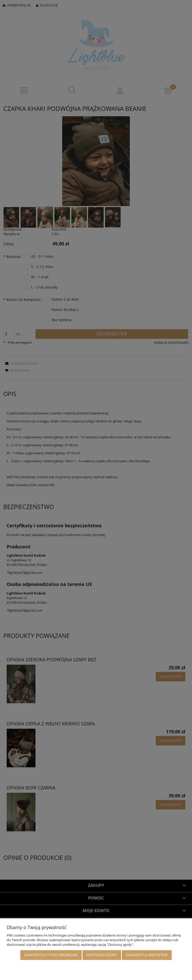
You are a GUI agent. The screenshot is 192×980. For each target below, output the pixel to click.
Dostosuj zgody (102, 955)
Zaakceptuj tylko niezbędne (51, 955)
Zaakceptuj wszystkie (147, 955)
